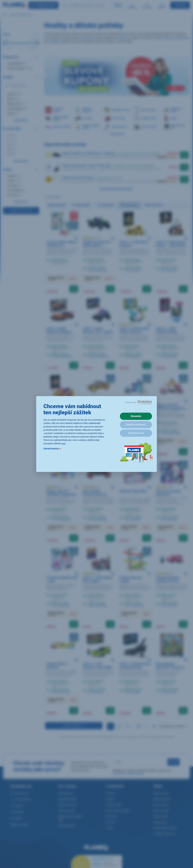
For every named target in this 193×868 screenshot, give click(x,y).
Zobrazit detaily (52, 449)
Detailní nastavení (135, 425)
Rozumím (136, 416)
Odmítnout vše (136, 433)
